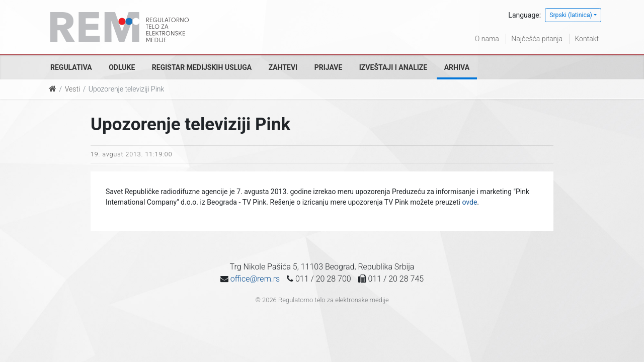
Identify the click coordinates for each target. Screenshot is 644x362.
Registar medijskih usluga (202, 67)
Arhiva (457, 67)
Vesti (72, 89)
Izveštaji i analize (393, 67)
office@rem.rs (255, 279)
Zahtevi (283, 67)
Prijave (329, 67)
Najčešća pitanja (537, 39)
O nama (487, 39)
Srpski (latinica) (571, 15)
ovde (469, 202)
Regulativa (71, 67)
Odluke (122, 67)
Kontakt (587, 39)
